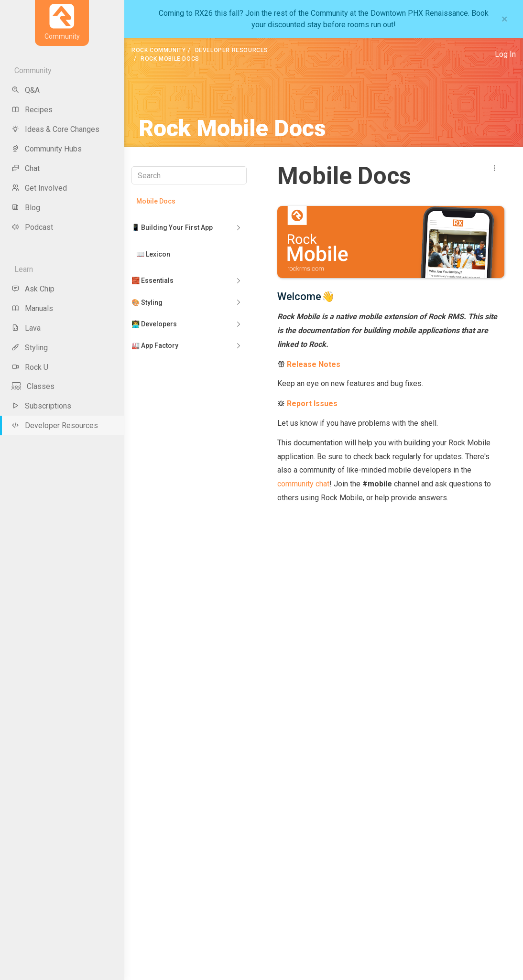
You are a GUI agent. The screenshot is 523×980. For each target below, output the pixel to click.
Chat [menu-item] (26, 168)
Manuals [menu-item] (32, 308)
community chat (303, 484)
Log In (505, 54)
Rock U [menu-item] (30, 367)
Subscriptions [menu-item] (41, 406)
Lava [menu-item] (26, 328)
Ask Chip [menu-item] (33, 289)
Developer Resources (232, 50)
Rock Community (158, 50)
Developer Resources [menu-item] (55, 425)
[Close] (505, 19)
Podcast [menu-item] (32, 227)
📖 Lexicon (153, 254)
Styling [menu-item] (30, 348)
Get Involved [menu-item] (39, 188)
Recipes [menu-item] (32, 110)
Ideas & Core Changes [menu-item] (55, 129)
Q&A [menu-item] (26, 90)
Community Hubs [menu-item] (47, 149)
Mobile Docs (156, 201)
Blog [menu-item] (26, 208)
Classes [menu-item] (33, 386)
